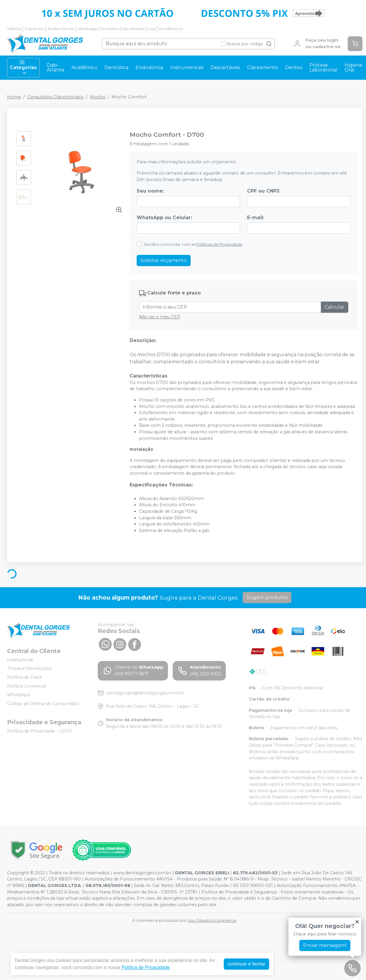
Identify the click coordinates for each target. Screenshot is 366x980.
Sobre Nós (35, 29)
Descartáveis (225, 67)
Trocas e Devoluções (29, 669)
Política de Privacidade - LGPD (39, 731)
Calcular (335, 307)
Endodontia (149, 67)
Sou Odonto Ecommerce (212, 920)
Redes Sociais (61, 29)
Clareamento (263, 67)
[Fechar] (357, 922)
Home (14, 97)
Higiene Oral (353, 67)
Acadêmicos (171, 29)
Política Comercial (27, 686)
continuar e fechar (246, 964)
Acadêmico (84, 67)
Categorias (23, 68)
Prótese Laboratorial (323, 67)
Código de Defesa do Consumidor (43, 704)
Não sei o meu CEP (160, 317)
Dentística (116, 67)
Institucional (20, 660)
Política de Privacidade (146, 967)
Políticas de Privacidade (219, 244)
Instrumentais (187, 67)
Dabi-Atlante (55, 67)
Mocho (98, 97)
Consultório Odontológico (55, 97)
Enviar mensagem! (325, 945)
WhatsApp (88, 29)
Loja (151, 29)
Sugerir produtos (267, 597)
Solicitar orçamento (164, 260)
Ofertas (14, 29)
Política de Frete (25, 677)
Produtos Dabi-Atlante (122, 29)
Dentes (294, 67)
